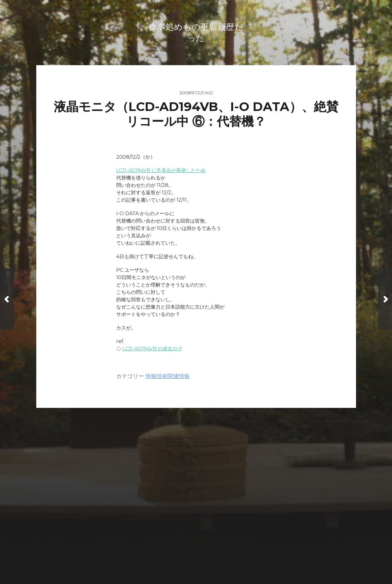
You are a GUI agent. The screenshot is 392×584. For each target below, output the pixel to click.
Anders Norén (209, 557)
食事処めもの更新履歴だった (208, 543)
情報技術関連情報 (168, 377)
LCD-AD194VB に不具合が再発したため (161, 172)
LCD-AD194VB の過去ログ (152, 350)
